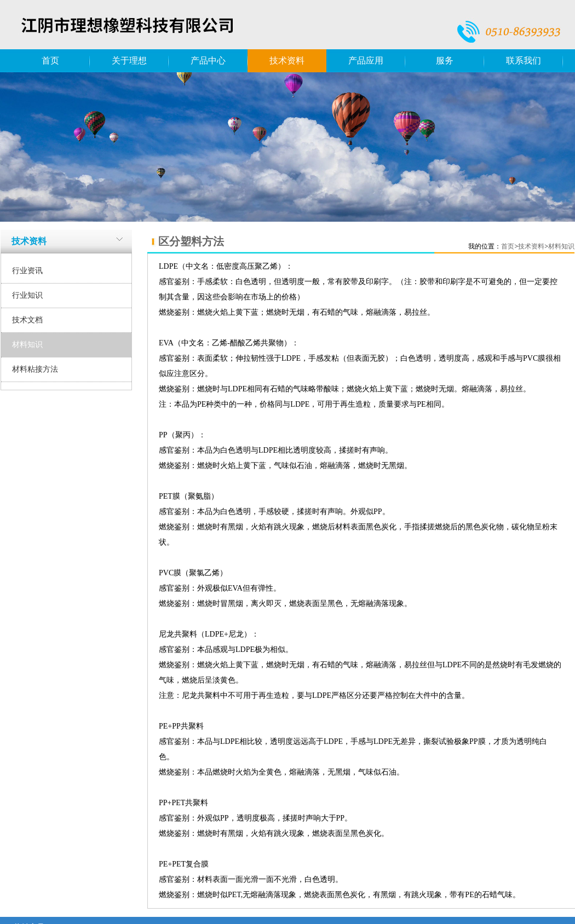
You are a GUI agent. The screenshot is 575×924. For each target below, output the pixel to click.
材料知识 (27, 345)
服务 (445, 60)
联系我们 (524, 60)
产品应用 (366, 60)
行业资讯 (27, 271)
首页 (50, 60)
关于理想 (129, 60)
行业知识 (27, 295)
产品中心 (208, 60)
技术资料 (287, 60)
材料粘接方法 (35, 369)
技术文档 (27, 320)
